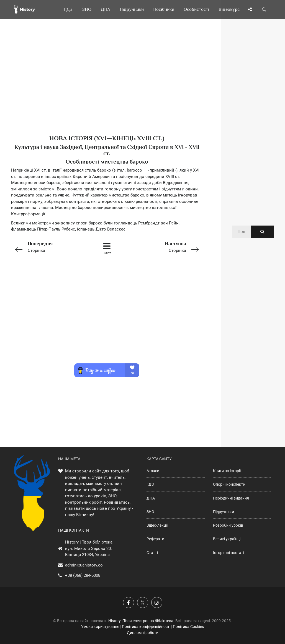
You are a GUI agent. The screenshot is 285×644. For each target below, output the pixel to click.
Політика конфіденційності (146, 627)
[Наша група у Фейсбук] (129, 602)
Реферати (155, 539)
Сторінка (49, 246)
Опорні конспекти (229, 484)
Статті (152, 553)
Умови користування (100, 627)
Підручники (224, 512)
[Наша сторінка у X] (143, 602)
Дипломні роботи (143, 633)
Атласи (153, 471)
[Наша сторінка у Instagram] (157, 602)
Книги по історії (227, 471)
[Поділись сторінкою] (250, 9)
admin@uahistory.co (84, 565)
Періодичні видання (231, 498)
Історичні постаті (228, 553)
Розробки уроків (228, 525)
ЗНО (150, 512)
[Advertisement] (107, 86)
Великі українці (227, 539)
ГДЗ (150, 484)
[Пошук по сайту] (264, 9)
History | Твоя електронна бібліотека (141, 621)
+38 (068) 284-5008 (83, 575)
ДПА (151, 498)
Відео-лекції (157, 525)
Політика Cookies (188, 627)
